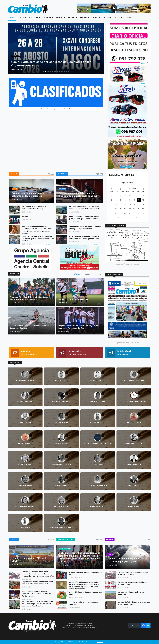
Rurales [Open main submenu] (84, 18)
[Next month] (144, 183)
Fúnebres (107, 18)
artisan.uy (101, 642)
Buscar (128, 18)
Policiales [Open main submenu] (34, 18)
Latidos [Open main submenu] (95, 18)
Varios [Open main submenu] (117, 18)
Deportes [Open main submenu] (47, 18)
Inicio (12, 18)
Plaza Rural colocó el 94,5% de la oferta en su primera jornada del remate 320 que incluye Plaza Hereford (37, 604)
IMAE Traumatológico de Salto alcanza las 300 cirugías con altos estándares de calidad (38, 239)
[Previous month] (111, 183)
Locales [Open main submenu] (21, 18)
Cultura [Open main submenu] (72, 18)
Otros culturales (65, 539)
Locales (14, 174)
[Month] (124, 189)
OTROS (98, 274)
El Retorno (26, 217)
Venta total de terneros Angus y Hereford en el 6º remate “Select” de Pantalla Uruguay (36, 594)
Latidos (110, 539)
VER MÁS (51, 174)
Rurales (14, 539)
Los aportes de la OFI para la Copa (73, 299)
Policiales (62, 174)
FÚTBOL (77, 274)
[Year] (134, 189)
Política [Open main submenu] (60, 18)
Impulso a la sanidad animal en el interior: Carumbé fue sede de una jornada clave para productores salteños (38, 574)
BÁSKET (88, 274)
